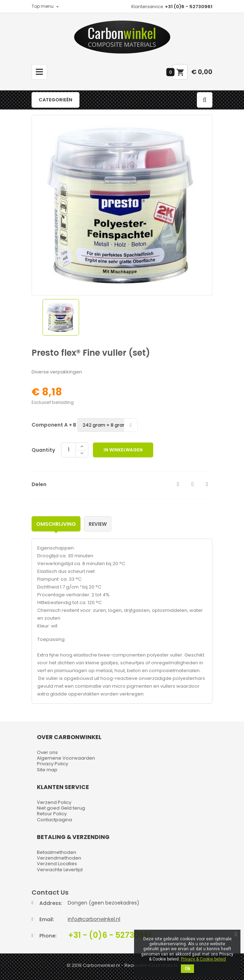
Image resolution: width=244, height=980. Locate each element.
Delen (178, 484)
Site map (47, 770)
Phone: (48, 936)
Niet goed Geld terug (61, 808)
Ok (187, 969)
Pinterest (207, 484)
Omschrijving (56, 524)
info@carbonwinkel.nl (94, 919)
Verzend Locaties (57, 864)
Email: (47, 919)
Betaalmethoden (57, 852)
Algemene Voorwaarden (66, 758)
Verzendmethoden (59, 858)
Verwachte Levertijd (60, 870)
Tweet (193, 484)
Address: (51, 903)
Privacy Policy (52, 764)
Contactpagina (54, 820)
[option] (61, 317)
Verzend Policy (54, 802)
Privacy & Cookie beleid (203, 959)
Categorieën (56, 100)
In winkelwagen (123, 450)
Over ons (47, 752)
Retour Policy (52, 814)
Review (98, 524)
